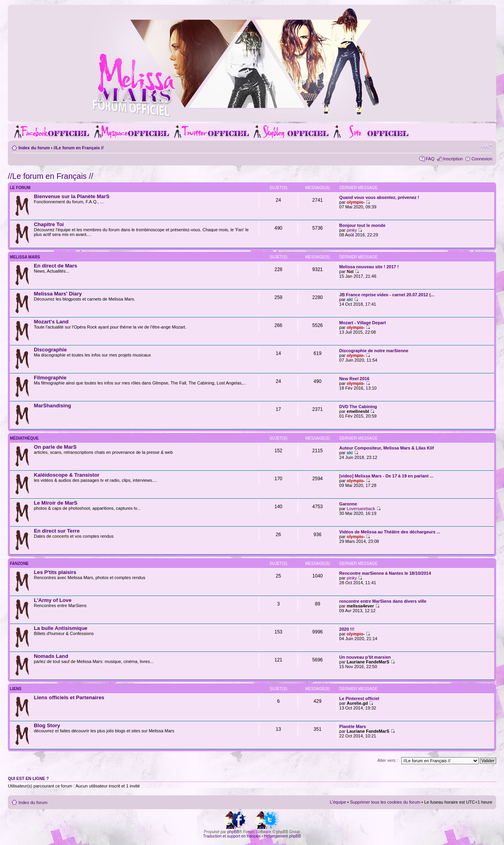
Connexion (482, 159)
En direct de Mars (56, 266)
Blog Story (47, 725)
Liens (16, 689)
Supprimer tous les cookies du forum (385, 802)
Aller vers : (387, 760)
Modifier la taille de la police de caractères (486, 146)
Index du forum (34, 148)
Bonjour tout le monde (362, 225)
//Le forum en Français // (79, 148)
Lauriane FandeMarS (368, 662)
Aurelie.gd (358, 703)
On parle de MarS (55, 447)
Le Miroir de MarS (56, 503)
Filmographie (50, 378)
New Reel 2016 (354, 379)
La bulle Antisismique (61, 628)
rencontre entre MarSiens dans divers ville (383, 601)
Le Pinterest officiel (359, 698)
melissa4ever (360, 606)
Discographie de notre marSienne (374, 351)
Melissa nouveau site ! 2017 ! (369, 267)
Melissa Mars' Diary (58, 294)
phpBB (233, 832)
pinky (352, 230)
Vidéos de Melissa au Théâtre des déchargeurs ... (390, 532)
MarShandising (53, 406)
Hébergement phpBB (283, 836)
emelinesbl (358, 411)
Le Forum (20, 188)
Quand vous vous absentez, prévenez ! (379, 197)
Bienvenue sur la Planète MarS (72, 196)
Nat (350, 271)
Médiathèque (24, 438)
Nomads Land (51, 656)
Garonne (348, 504)
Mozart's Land (51, 322)
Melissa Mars (25, 257)
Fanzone (19, 564)
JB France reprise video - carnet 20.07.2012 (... (387, 295)
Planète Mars (353, 726)
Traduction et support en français (232, 836)
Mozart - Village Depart (363, 323)
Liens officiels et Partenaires (69, 697)
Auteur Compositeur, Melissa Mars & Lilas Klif (387, 448)
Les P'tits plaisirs (55, 572)
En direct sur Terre (57, 531)
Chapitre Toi (49, 224)
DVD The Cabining (358, 407)
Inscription (453, 159)
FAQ (430, 159)
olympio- (356, 202)
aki (350, 299)
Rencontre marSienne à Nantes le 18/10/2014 (385, 573)
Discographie (50, 350)
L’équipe (338, 802)
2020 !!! (347, 629)
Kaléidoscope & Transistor (67, 475)
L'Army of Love (53, 600)
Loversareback (361, 509)
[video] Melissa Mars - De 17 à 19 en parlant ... (386, 476)
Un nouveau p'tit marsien (365, 657)
